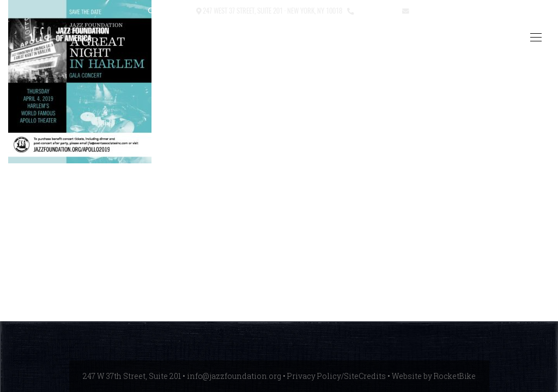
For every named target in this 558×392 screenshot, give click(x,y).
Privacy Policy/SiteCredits (336, 376)
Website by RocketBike (434, 376)
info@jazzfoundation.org (451, 10)
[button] (151, 11)
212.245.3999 (376, 10)
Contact (178, 10)
